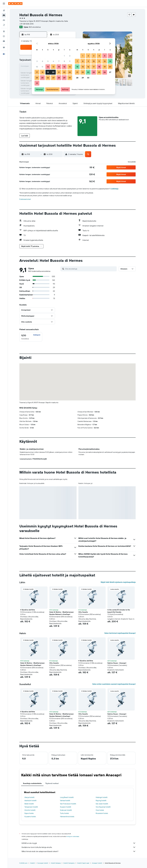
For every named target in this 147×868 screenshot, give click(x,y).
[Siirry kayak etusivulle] (15, 4)
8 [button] (64, 61)
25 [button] (42, 78)
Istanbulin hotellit (30, 801)
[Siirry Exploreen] (4, 31)
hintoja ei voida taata (73, 836)
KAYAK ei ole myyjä (79, 843)
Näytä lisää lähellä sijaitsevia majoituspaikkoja (118, 582)
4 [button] (42, 61)
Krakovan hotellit (66, 810)
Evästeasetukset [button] (25, 199)
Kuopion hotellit (66, 807)
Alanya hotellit (29, 797)
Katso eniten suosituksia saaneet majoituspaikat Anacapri (114, 684)
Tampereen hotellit (31, 807)
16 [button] (70, 67)
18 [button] (42, 72)
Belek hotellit (29, 804)
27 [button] (53, 78)
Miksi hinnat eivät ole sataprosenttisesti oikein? (79, 851)
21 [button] (59, 72)
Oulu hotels (100, 810)
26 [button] (48, 78)
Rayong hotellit (101, 801)
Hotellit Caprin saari (83, 863)
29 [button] (64, 78)
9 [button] (70, 61)
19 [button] (48, 72)
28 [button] (59, 78)
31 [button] (37, 83)
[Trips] (4, 48)
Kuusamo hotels (30, 816)
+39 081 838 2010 (26, 24)
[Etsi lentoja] (4, 11)
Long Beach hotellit (67, 797)
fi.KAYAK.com (23, 863)
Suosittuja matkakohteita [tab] (32, 783)
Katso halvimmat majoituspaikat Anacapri (120, 633)
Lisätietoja (114, 189)
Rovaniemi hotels (102, 813)
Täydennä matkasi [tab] (52, 783)
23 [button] (70, 72)
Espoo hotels (29, 813)
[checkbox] (31, 337)
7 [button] (59, 61)
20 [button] (53, 72)
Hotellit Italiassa (56, 863)
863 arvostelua (35, 27)
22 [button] (64, 72)
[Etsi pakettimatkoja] (4, 25)
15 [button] (64, 67)
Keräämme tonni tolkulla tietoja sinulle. (79, 847)
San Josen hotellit (102, 804)
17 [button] (37, 72)
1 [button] (64, 56)
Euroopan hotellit (43, 863)
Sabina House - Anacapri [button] (117, 663)
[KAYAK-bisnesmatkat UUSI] (4, 41)
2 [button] (70, 56)
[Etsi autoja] (4, 20)
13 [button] (53, 67)
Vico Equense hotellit (103, 807)
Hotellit (32, 863)
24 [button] (37, 78)
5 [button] (48, 61)
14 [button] (59, 67)
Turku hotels (64, 813)
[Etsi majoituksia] (4, 15)
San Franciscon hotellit (68, 804)
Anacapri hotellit (97, 863)
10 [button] (37, 67)
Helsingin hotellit (102, 797)
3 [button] (37, 61)
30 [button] (70, 78)
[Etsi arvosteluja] (90, 269)
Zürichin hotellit (30, 810)
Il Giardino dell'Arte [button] (28, 610)
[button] (4, 4)
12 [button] (48, 67)
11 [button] (42, 67)
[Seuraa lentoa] (4, 36)
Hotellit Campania (69, 863)
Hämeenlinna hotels (67, 816)
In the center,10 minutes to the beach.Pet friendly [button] (119, 611)
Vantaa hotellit (65, 801)
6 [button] (53, 61)
